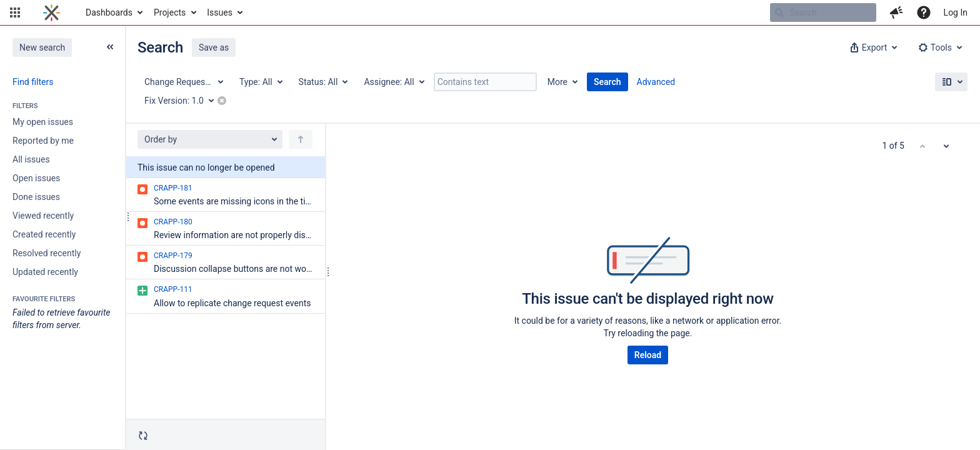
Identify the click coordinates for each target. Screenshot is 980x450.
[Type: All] (260, 82)
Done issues (36, 197)
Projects (170, 12)
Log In (956, 12)
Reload (648, 355)
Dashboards (109, 12)
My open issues (43, 122)
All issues (31, 159)
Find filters (33, 82)
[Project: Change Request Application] (183, 82)
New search (42, 47)
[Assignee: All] (393, 82)
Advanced (656, 82)
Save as (214, 47)
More (557, 82)
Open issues (36, 178)
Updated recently (45, 272)
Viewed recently (43, 216)
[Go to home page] (52, 12)
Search (607, 82)
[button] (15, 12)
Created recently (44, 234)
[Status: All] (323, 82)
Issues (220, 12)
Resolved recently (47, 253)
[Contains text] (485, 82)
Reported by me (43, 141)
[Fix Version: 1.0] (183, 101)
